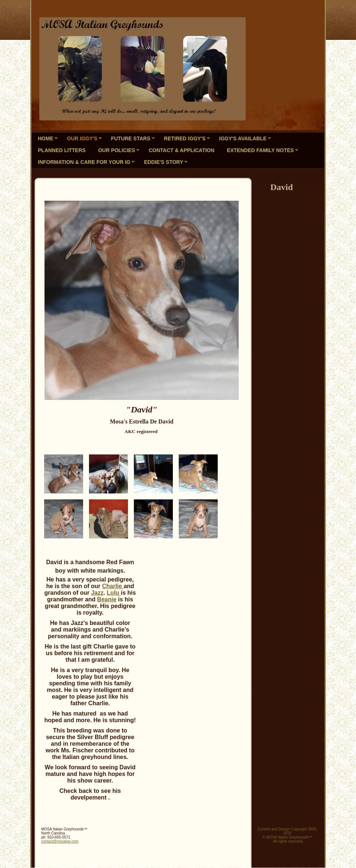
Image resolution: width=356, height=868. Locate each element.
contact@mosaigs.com (60, 841)
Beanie (107, 599)
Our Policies (117, 150)
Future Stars (131, 138)
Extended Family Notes (260, 150)
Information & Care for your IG (84, 162)
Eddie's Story (163, 162)
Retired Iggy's (185, 138)
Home (46, 138)
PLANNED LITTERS (62, 150)
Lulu (114, 593)
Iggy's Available (243, 138)
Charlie (113, 586)
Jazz (97, 593)
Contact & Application (181, 150)
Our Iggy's (82, 138)
